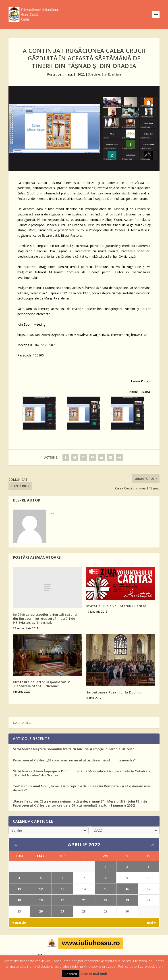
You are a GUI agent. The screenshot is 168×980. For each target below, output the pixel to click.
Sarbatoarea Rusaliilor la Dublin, (114, 692)
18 (19, 900)
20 (62, 900)
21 (84, 900)
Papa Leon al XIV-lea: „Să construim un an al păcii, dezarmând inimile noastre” (74, 760)
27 (62, 911)
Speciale (94, 74)
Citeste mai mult (94, 974)
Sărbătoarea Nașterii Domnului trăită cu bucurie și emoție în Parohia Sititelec (74, 749)
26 (41, 911)
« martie (19, 922)
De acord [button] (71, 974)
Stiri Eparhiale (111, 74)
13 (62, 889)
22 (106, 900)
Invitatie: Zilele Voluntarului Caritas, (117, 606)
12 (41, 889)
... (63, 74)
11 (19, 889)
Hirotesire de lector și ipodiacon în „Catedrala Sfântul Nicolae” (42, 684)
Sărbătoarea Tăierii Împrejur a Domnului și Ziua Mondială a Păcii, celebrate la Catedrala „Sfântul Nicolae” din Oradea (82, 773)
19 (41, 900)
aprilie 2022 (84, 844)
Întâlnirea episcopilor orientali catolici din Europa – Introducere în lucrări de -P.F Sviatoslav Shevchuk (45, 619)
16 (127, 889)
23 (127, 900)
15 (106, 889)
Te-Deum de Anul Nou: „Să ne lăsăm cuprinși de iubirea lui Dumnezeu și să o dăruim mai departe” (82, 788)
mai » (151, 922)
